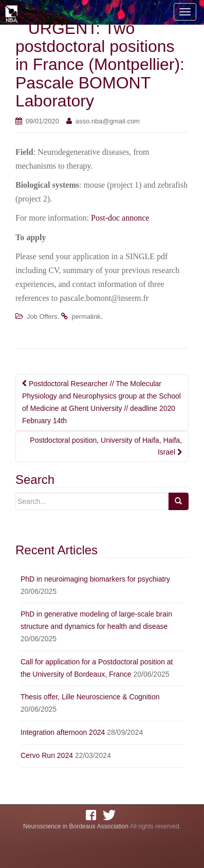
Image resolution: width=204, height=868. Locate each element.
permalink (86, 317)
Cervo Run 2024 (47, 755)
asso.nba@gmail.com (108, 121)
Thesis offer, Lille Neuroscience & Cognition (90, 697)
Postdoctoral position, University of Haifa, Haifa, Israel (106, 446)
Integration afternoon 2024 (63, 732)
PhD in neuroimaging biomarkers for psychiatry (95, 579)
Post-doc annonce (120, 218)
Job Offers (42, 317)
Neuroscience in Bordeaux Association (76, 826)
